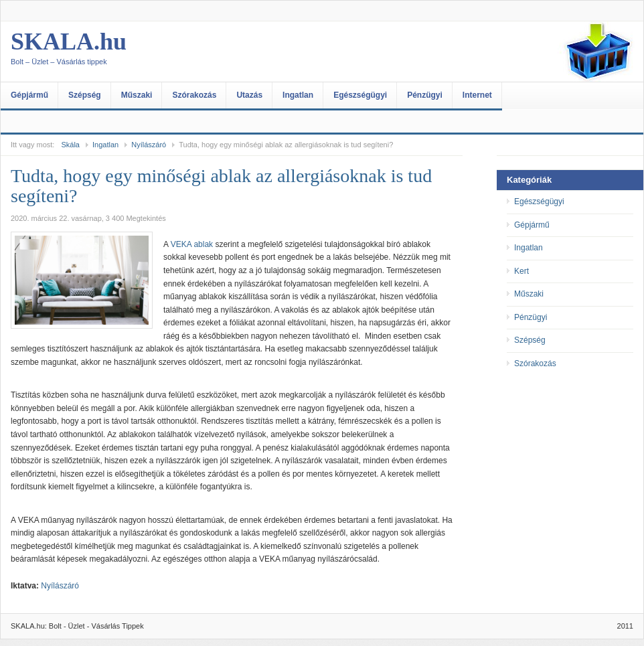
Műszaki (137, 95)
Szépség (85, 95)
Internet (477, 95)
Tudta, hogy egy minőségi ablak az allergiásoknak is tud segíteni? (221, 186)
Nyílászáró (149, 145)
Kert (521, 271)
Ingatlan (298, 95)
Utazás (249, 95)
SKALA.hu (145, 52)
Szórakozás (194, 95)
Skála (70, 145)
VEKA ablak (192, 244)
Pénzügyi (425, 95)
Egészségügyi (360, 95)
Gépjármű (29, 95)
